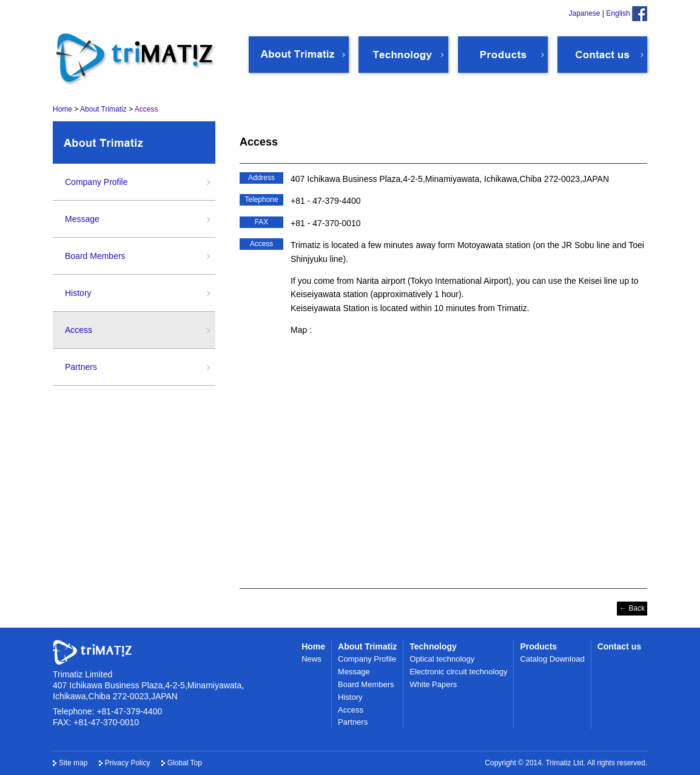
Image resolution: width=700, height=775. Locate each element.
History (78, 293)
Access (79, 330)
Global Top (185, 763)
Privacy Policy (128, 763)
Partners (81, 367)
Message (82, 219)
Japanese (584, 13)
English (618, 13)
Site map (73, 763)
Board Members (95, 256)
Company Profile (96, 182)
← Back (632, 608)
